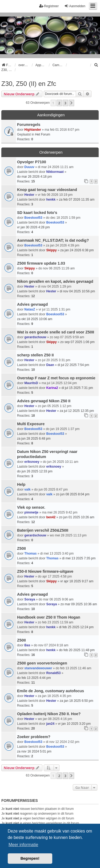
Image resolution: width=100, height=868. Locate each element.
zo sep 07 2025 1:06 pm (77, 342)
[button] (71, 103)
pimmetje (31, 512)
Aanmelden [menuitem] (75, 6)
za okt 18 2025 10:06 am (35, 319)
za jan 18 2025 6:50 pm (76, 701)
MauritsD (31, 383)
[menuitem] (96, 65)
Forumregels (29, 125)
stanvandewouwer (38, 668)
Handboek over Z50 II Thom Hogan (49, 617)
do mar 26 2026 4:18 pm (35, 177)
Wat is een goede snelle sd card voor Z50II (56, 332)
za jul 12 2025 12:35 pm (77, 411)
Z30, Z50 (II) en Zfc (29, 84)
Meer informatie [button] (23, 845)
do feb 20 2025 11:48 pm (77, 650)
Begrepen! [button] (30, 858)
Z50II (21, 548)
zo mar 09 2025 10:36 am (79, 604)
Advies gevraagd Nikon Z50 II (44, 401)
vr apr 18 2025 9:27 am (77, 581)
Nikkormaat (55, 172)
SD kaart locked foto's (37, 213)
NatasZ (30, 309)
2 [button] (59, 103)
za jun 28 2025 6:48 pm (34, 439)
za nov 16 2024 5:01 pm (34, 751)
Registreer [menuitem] (49, 6)
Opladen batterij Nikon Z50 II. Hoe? (49, 714)
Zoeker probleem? (34, 737)
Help (21, 484)
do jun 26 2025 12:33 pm (35, 471)
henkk (51, 200)
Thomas (30, 554)
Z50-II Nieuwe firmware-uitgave (45, 571)
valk (27, 489)
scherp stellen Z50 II (35, 355)
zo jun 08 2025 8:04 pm (73, 494)
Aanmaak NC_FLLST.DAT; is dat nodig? (53, 240)
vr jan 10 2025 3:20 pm (74, 724)
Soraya (30, 599)
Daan (50, 365)
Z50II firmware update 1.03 (41, 263)
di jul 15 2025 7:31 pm (77, 388)
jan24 (50, 724)
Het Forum (43, 134)
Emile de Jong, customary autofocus (51, 691)
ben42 (51, 517)
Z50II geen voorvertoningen (42, 663)
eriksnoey (32, 462)
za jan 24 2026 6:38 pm (77, 250)
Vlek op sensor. (31, 507)
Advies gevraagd (32, 304)
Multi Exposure (31, 424)
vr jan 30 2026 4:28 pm (33, 227)
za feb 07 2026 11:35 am (77, 200)
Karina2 (52, 388)
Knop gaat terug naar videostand (47, 190)
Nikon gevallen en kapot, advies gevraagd (55, 281)
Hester (29, 195)
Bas (27, 645)
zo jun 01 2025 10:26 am (77, 517)
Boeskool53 (33, 218)
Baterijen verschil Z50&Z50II (43, 530)
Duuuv (29, 167)
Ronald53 (53, 673)
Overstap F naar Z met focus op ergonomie (56, 378)
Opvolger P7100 (32, 162)
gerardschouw (35, 337)
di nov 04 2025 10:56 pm (77, 291)
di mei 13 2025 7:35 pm (79, 558)
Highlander (33, 130)
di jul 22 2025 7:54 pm (73, 365)
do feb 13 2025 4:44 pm (34, 678)
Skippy (51, 250)
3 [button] (65, 103)
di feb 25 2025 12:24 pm (76, 627)
